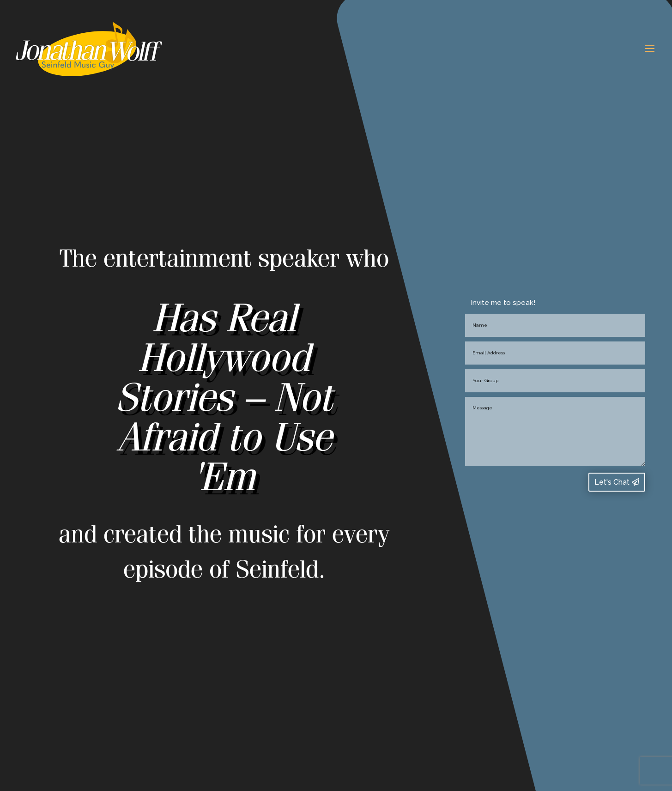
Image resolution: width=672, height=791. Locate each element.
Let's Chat (612, 482)
